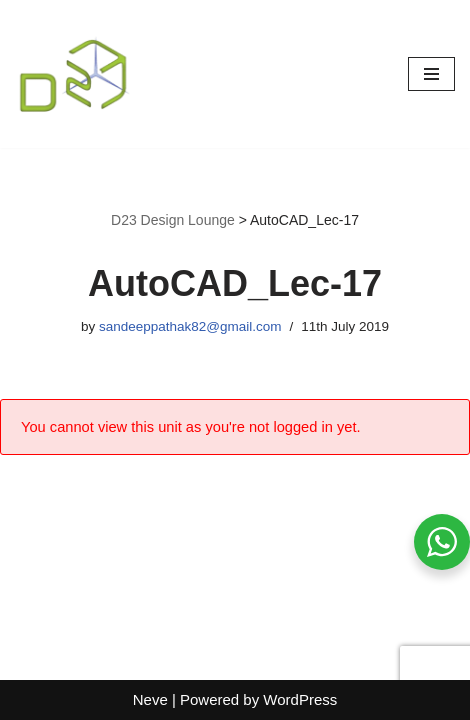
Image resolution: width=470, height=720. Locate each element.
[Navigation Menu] (431, 74)
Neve (150, 699)
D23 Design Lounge (173, 220)
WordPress (300, 699)
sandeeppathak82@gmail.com (190, 326)
